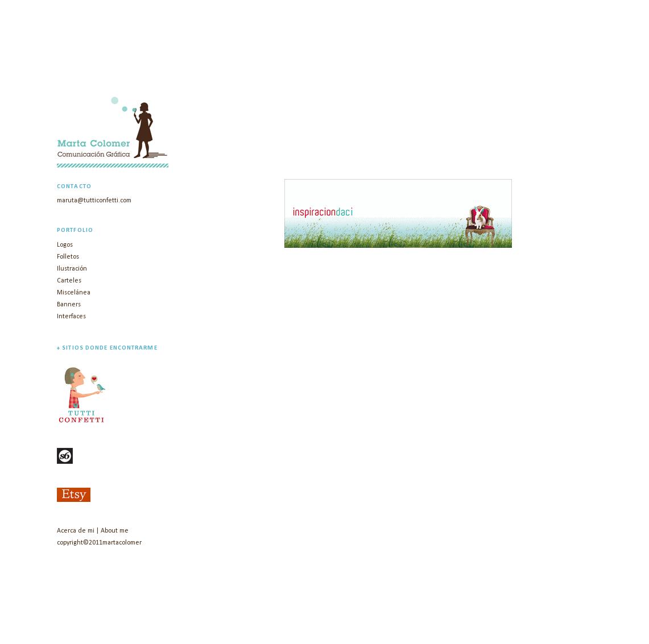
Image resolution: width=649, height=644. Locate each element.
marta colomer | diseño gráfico (195, 68)
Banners (69, 305)
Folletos (68, 257)
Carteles (69, 281)
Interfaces (71, 317)
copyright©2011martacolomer (99, 543)
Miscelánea (74, 293)
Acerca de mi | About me (93, 531)
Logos (65, 245)
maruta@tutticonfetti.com (94, 201)
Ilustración (72, 269)
